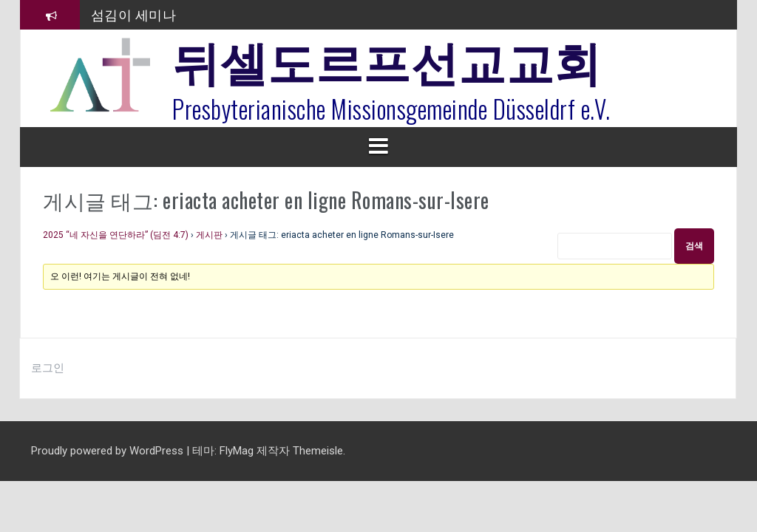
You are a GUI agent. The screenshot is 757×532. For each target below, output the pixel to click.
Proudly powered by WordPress (109, 451)
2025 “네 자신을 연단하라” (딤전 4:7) (116, 235)
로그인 (48, 368)
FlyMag (237, 451)
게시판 (209, 235)
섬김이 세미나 (134, 14)
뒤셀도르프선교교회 (387, 59)
